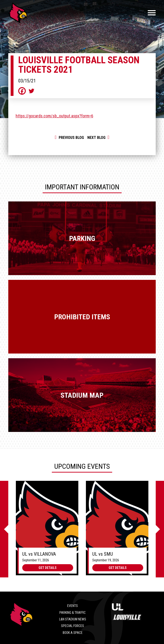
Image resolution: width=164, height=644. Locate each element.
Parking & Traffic (73, 613)
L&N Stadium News (73, 619)
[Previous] (4, 529)
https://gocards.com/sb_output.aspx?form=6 (54, 116)
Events (73, 606)
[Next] (160, 529)
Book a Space (73, 633)
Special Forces (73, 626)
